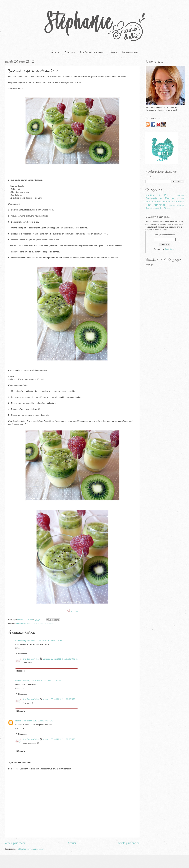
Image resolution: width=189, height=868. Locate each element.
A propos (70, 52)
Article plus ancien (129, 843)
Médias (113, 52)
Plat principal (155, 205)
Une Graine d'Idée (31, 659)
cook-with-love (22, 681)
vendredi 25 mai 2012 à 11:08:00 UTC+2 (60, 699)
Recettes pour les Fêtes (157, 208)
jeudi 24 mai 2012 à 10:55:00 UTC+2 (46, 641)
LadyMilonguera (23, 641)
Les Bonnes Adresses (92, 52)
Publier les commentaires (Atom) (31, 849)
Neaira (18, 721)
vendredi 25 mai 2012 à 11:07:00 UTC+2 (60, 659)
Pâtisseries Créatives (45, 624)
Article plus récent (16, 843)
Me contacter (130, 52)
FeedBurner (170, 249)
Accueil (55, 52)
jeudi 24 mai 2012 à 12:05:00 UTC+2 (45, 681)
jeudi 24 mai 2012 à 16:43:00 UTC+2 (38, 721)
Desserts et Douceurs (25, 624)
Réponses (23, 654)
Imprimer (73, 611)
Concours (180, 195)
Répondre (20, 648)
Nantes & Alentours (174, 202)
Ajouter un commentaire (20, 762)
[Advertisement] (165, 289)
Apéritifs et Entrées (159, 195)
